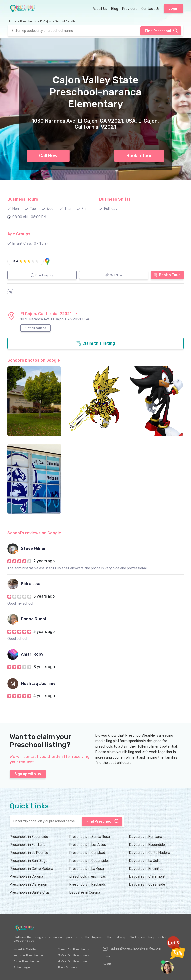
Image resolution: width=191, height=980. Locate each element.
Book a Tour (139, 156)
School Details (65, 21)
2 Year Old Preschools (74, 949)
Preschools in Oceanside (89, 861)
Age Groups (19, 234)
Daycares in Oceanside (147, 885)
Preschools (28, 21)
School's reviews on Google (34, 533)
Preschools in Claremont (29, 885)
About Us (100, 9)
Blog (115, 9)
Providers (130, 9)
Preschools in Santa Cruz (30, 892)
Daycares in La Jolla (145, 861)
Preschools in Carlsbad (87, 853)
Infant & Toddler (25, 949)
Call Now (48, 156)
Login (173, 9)
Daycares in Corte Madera (150, 853)
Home (12, 21)
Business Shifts (115, 199)
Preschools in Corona (26, 877)
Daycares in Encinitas (146, 869)
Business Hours (23, 199)
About (107, 964)
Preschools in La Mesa (87, 869)
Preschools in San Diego (29, 861)
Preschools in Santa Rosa (90, 837)
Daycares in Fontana (146, 837)
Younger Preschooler (28, 955)
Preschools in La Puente (29, 853)
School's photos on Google (34, 360)
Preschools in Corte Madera (31, 869)
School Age (22, 967)
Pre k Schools (68, 967)
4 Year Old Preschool (73, 961)
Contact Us (150, 9)
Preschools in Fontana (27, 845)
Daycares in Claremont (147, 877)
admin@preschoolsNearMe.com (132, 949)
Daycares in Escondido (147, 845)
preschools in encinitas (88, 877)
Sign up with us (28, 774)
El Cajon (46, 21)
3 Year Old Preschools (74, 955)
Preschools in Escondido (29, 837)
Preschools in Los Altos (88, 845)
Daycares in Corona (85, 892)
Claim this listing (95, 343)
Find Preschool (161, 31)
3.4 (16, 261)
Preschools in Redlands (88, 885)
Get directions (36, 328)
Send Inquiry (42, 275)
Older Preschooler (26, 961)
